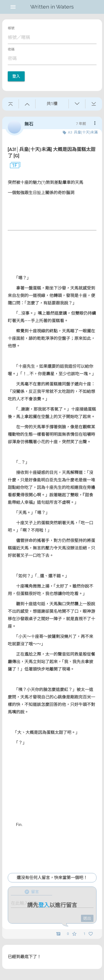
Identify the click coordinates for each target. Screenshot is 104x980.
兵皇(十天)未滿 (86, 132)
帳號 (11, 28)
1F (12, 166)
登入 (16, 76)
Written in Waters (52, 7)
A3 (70, 132)
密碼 (11, 49)
